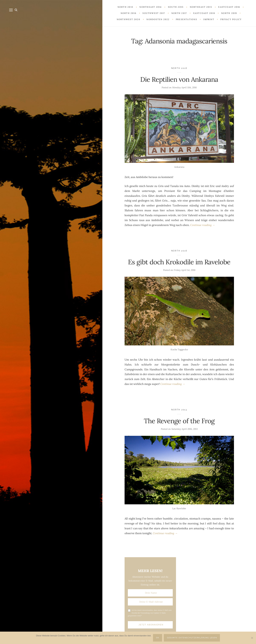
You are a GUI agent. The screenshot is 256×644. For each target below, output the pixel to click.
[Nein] (252, 638)
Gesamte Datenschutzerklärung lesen (192, 638)
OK (158, 638)
